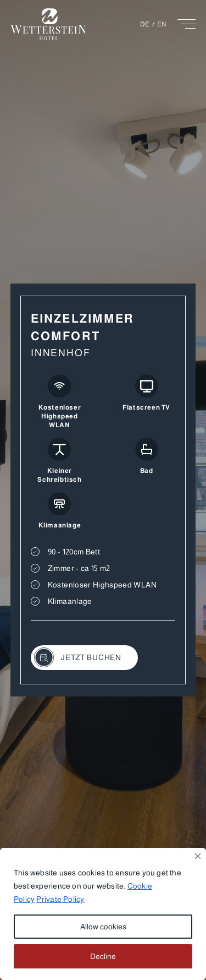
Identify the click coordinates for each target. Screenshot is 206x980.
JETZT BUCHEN (78, 657)
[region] (103, 914)
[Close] (198, 856)
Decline (103, 956)
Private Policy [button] (60, 899)
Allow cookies (103, 927)
